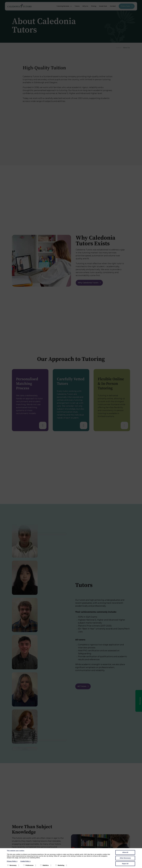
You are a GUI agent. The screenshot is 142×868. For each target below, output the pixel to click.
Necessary (12, 865)
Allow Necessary (125, 858)
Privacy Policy (12, 861)
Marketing (60, 865)
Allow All (125, 852)
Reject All (125, 864)
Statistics (44, 865)
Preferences (28, 865)
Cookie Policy (26, 861)
